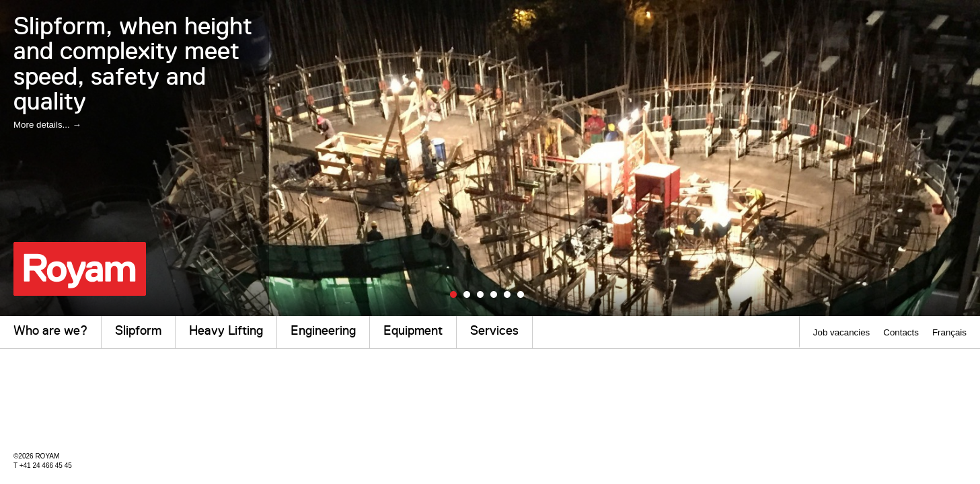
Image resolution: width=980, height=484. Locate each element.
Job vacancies (841, 332)
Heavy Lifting (226, 330)
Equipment (413, 330)
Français (949, 332)
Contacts (901, 332)
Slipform (138, 330)
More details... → (47, 125)
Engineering (323, 330)
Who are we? (50, 330)
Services (494, 330)
